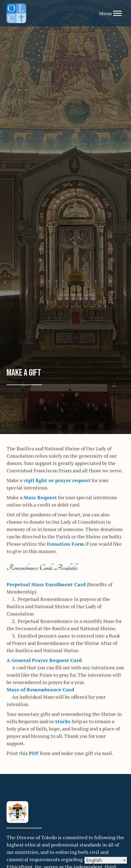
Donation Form (65, 544)
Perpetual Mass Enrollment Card (46, 584)
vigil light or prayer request (57, 480)
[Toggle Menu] (117, 13)
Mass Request (40, 497)
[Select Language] (106, 860)
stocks (63, 721)
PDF (34, 753)
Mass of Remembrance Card (40, 689)
